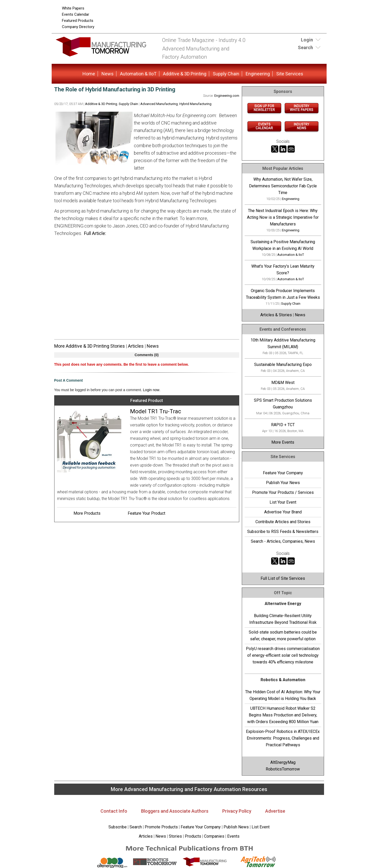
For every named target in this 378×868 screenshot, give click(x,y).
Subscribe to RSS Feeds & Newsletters (283, 532)
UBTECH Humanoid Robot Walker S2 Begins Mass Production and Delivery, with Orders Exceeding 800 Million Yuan (283, 715)
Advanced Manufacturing (159, 104)
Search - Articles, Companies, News (283, 541)
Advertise (275, 811)
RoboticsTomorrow (283, 769)
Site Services (290, 74)
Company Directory (78, 27)
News (108, 74)
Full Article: (95, 233)
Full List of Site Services (283, 578)
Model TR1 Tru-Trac (156, 411)
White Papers (73, 8)
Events (233, 836)
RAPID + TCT (283, 425)
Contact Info (114, 811)
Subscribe (118, 827)
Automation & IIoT (138, 74)
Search (136, 827)
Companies (214, 836)
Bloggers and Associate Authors (175, 811)
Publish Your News (283, 483)
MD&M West (283, 383)
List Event (261, 827)
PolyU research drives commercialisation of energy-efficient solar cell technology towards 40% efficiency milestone (283, 655)
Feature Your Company (283, 473)
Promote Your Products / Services (283, 492)
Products (193, 836)
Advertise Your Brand (283, 512)
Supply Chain (226, 74)
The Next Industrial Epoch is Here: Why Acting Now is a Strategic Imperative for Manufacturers (283, 217)
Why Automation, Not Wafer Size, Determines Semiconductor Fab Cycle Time (283, 186)
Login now (151, 390)
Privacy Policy (237, 811)
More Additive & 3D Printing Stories (90, 346)
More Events (283, 442)
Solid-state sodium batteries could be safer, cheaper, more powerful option (283, 635)
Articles (136, 346)
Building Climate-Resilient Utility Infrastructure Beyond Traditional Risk (283, 619)
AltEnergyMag (283, 762)
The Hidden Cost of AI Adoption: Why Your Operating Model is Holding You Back (283, 695)
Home (89, 74)
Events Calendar (76, 14)
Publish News (236, 827)
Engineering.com (227, 96)
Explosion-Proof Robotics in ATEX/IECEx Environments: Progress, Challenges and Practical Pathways (283, 738)
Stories (175, 836)
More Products (87, 513)
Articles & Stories (276, 315)
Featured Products (78, 21)
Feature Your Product (146, 513)
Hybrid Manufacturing (195, 104)
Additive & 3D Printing (185, 74)
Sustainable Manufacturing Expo (283, 365)
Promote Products (161, 827)
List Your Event (283, 502)
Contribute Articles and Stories (283, 522)
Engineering (258, 74)
